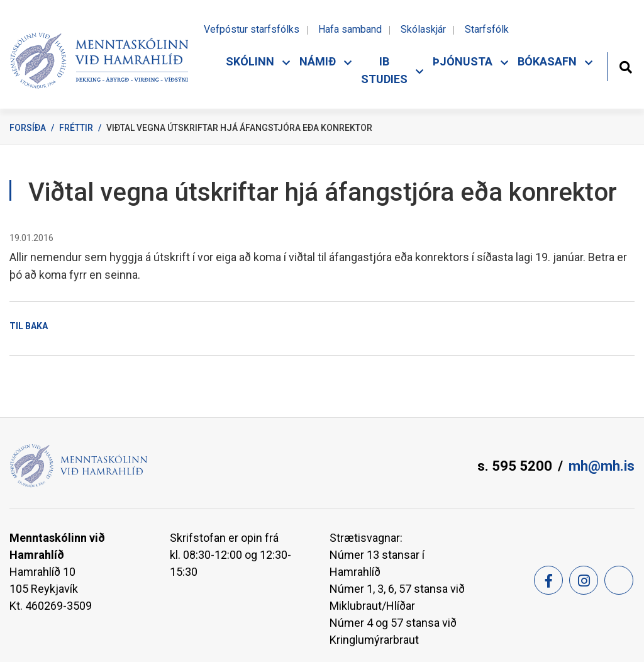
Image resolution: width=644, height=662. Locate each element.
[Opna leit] (625, 66)
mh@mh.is (602, 466)
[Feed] (619, 580)
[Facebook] (548, 580)
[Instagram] (584, 580)
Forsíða (28, 128)
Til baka (29, 326)
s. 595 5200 (515, 466)
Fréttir (76, 128)
